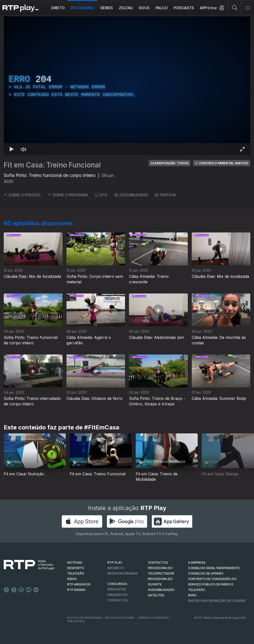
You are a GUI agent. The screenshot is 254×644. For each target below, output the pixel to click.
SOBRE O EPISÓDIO (22, 195)
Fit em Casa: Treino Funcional (52, 165)
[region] (127, 86)
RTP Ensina (76, 590)
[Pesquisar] (235, 7)
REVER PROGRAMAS (123, 573)
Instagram (21, 590)
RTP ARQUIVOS (79, 584)
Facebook (6, 590)
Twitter (14, 590)
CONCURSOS (117, 584)
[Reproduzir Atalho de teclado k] (12, 149)
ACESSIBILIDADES (131, 195)
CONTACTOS (158, 563)
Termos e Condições (153, 618)
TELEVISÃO (76, 573)
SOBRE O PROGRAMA (68, 195)
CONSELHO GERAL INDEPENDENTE (214, 568)
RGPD (192, 595)
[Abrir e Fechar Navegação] (248, 8)
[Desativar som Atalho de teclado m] (24, 149)
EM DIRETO (116, 568)
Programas (82, 8)
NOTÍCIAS (75, 563)
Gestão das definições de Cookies (217, 601)
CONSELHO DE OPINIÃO (206, 573)
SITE (101, 195)
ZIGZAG (126, 8)
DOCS (144, 8)
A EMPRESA (197, 563)
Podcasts (184, 8)
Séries (107, 8)
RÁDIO (72, 579)
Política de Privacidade (84, 618)
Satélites (156, 595)
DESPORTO (76, 568)
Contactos (117, 600)
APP (203, 8)
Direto (58, 8)
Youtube (29, 590)
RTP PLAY (115, 563)
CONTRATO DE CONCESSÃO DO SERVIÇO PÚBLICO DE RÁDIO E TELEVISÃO (212, 584)
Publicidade (76, 621)
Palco (162, 8)
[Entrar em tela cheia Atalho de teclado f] (242, 149)
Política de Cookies (120, 618)
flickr (36, 590)
